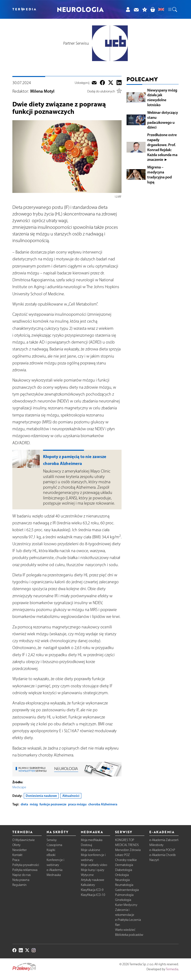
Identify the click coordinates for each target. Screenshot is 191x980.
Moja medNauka (92, 840)
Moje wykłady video (94, 865)
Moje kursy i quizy (93, 870)
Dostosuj (86, 845)
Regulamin (20, 885)
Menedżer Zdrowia (128, 850)
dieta (24, 804)
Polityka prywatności (26, 865)
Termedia (172, 969)
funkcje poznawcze (53, 804)
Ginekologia (123, 900)
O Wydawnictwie (24, 840)
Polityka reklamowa (25, 870)
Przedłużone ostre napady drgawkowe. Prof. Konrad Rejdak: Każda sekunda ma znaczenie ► (162, 147)
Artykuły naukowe (93, 880)
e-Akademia (54, 870)
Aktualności (71, 796)
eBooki (51, 855)
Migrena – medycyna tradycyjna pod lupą (159, 174)
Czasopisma (54, 845)
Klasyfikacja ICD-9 (92, 890)
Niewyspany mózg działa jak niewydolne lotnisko (162, 97)
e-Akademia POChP (162, 850)
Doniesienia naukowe (41, 796)
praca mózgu (77, 804)
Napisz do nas (22, 875)
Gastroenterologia (127, 890)
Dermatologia (124, 865)
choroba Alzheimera (103, 804)
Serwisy (52, 840)
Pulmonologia (124, 895)
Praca (16, 860)
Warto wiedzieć (125, 930)
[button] (172, 10)
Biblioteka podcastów (129, 935)
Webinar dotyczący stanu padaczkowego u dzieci (163, 120)
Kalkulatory (88, 885)
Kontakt (17, 855)
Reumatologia (124, 885)
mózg (34, 804)
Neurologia (122, 880)
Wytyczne (87, 875)
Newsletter (20, 850)
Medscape (19, 787)
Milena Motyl (42, 91)
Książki (51, 850)
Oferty (16, 845)
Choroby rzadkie (126, 860)
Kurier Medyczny (126, 905)
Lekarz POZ (122, 855)
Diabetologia (124, 870)
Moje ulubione (91, 850)
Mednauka (54, 875)
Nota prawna (21, 880)
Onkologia (122, 875)
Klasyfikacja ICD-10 (93, 895)
